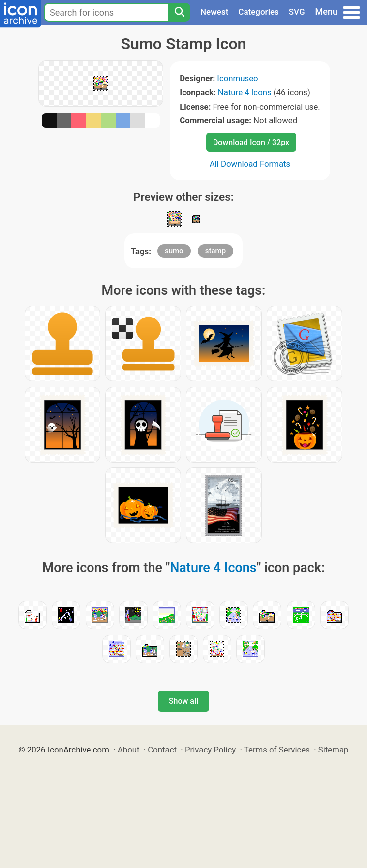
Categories (259, 12)
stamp (215, 251)
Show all (183, 701)
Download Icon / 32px (251, 142)
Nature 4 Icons (245, 92)
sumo (174, 251)
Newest (214, 12)
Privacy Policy (210, 750)
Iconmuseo (237, 78)
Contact (162, 750)
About (129, 750)
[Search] (179, 12)
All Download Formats (250, 164)
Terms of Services (277, 750)
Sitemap (334, 750)
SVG (297, 12)
